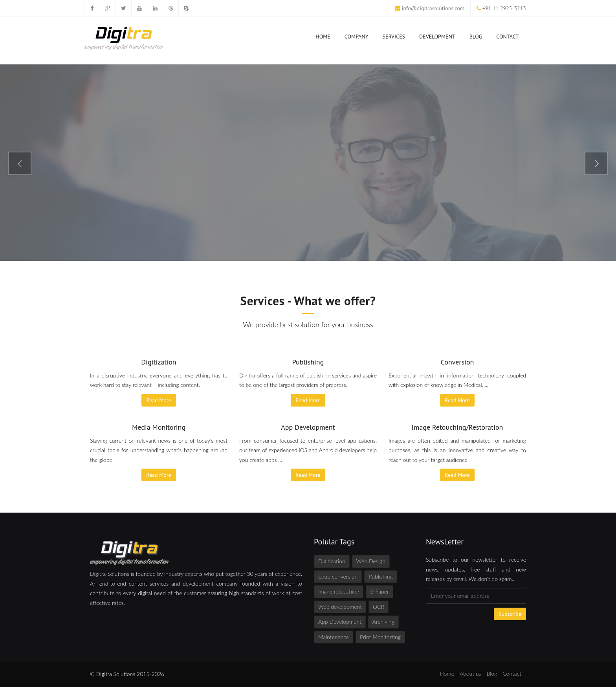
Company (357, 38)
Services (394, 38)
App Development (340, 622)
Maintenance (334, 637)
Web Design (371, 561)
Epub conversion (338, 576)
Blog (476, 37)
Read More (159, 400)
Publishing (380, 576)
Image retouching (339, 591)
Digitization (332, 561)
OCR (379, 607)
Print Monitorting (380, 637)
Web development (340, 607)
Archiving (383, 622)
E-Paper (379, 591)
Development (437, 38)
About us (470, 673)
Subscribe (510, 614)
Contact (507, 37)
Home (323, 38)
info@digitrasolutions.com (433, 8)
